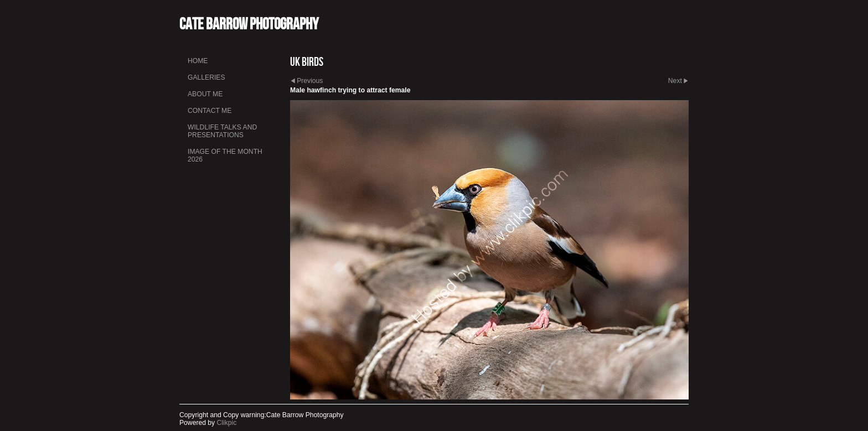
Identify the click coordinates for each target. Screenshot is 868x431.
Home (198, 61)
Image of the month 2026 (225, 155)
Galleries (206, 77)
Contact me (210, 111)
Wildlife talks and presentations (222, 131)
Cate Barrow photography (249, 24)
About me (205, 94)
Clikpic (227, 423)
